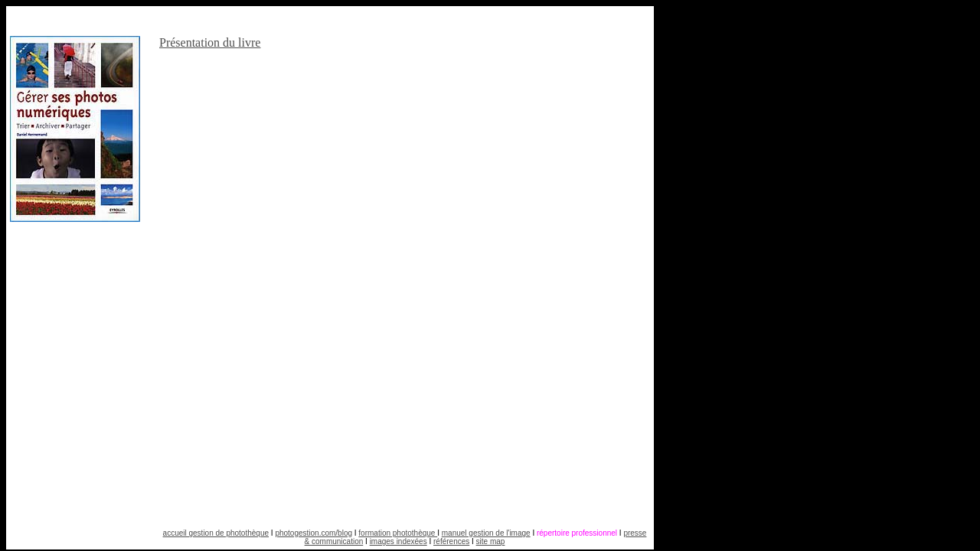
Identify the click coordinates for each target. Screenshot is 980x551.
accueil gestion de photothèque (216, 533)
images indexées (399, 541)
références (451, 541)
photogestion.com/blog (314, 533)
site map (491, 541)
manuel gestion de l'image (486, 533)
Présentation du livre (210, 42)
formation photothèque (398, 533)
